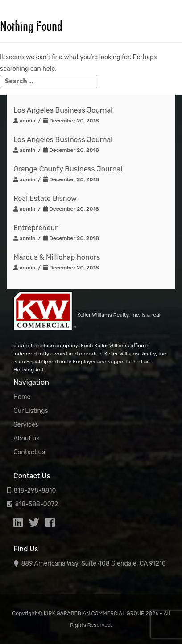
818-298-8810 (35, 491)
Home (22, 397)
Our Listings (31, 411)
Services (26, 425)
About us (27, 438)
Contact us (29, 452)
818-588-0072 (36, 504)
